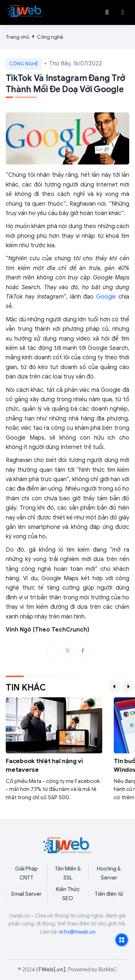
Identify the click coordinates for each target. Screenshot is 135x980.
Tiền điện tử (109, 894)
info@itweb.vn (77, 932)
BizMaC (108, 970)
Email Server (26, 894)
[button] (123, 12)
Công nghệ (50, 37)
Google (106, 297)
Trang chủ (17, 37)
